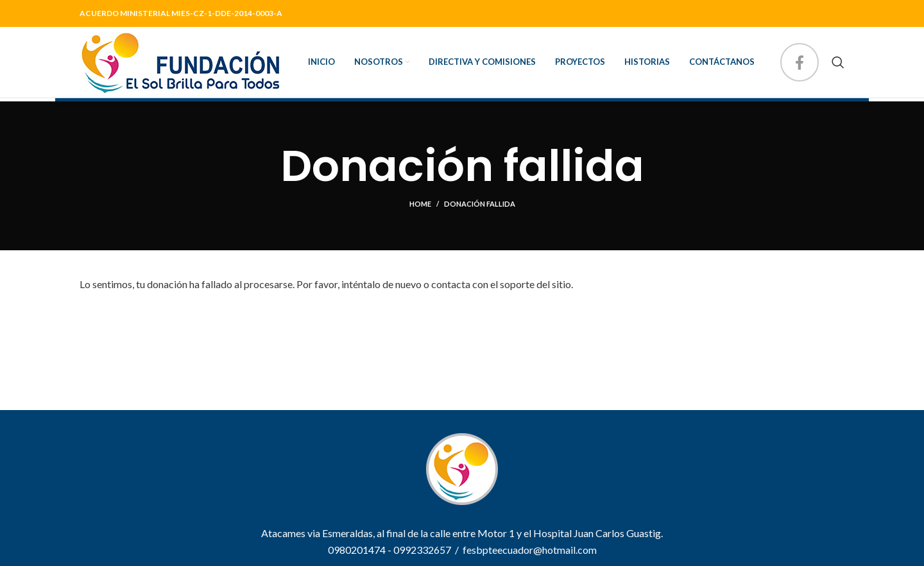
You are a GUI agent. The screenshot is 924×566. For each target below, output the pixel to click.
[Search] (838, 62)
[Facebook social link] (800, 62)
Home (420, 204)
